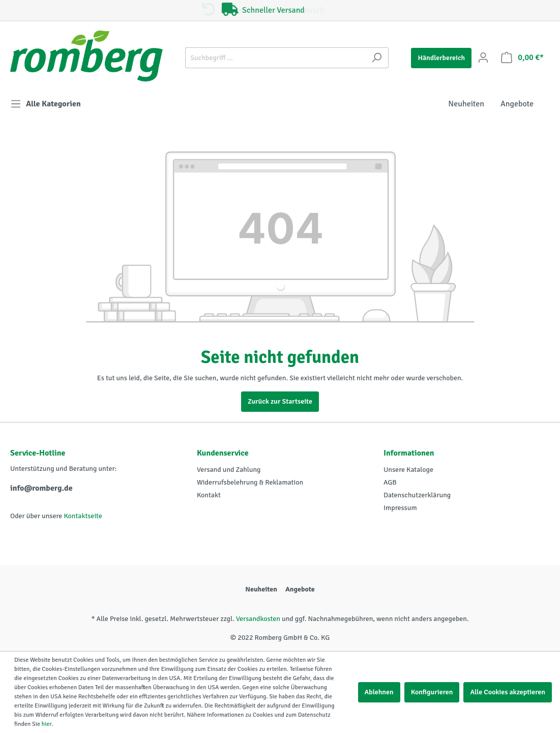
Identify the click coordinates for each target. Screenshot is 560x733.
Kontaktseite (83, 516)
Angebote (300, 589)
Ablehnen (379, 692)
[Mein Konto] (483, 58)
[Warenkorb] (522, 58)
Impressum (400, 508)
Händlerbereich (441, 58)
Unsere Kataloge (408, 470)
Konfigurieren (432, 692)
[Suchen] (377, 58)
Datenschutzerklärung (417, 495)
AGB (390, 482)
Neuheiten (261, 589)
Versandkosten (258, 619)
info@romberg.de (41, 488)
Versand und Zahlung (229, 470)
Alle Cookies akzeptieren (508, 692)
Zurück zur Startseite (280, 401)
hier (47, 724)
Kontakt (209, 495)
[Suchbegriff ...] (275, 58)
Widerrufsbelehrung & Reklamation (250, 482)
